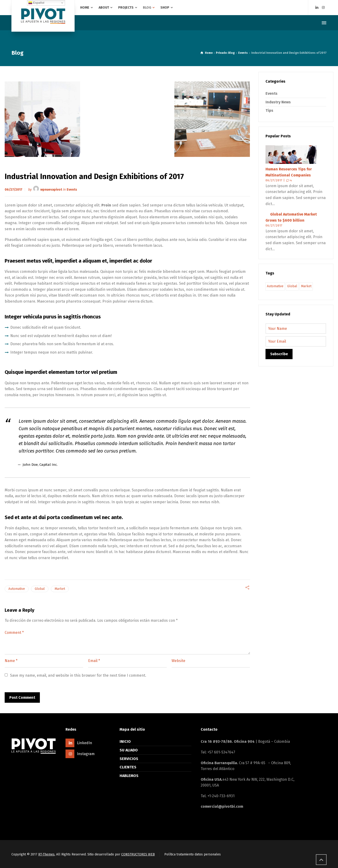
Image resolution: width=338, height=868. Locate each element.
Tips (269, 110)
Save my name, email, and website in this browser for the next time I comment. (78, 675)
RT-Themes (46, 854)
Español (36, 3)
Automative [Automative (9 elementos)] (275, 286)
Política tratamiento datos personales (193, 854)
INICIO (125, 741)
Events (72, 189)
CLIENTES (128, 767)
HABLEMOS (129, 776)
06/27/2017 (14, 189)
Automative (17, 589)
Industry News (278, 102)
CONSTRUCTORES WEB (138, 854)
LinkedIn (84, 743)
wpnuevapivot (51, 189)
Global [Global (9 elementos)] (292, 286)
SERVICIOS (129, 759)
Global (40, 589)
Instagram (86, 754)
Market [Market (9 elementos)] (306, 286)
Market (60, 589)
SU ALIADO (129, 750)
